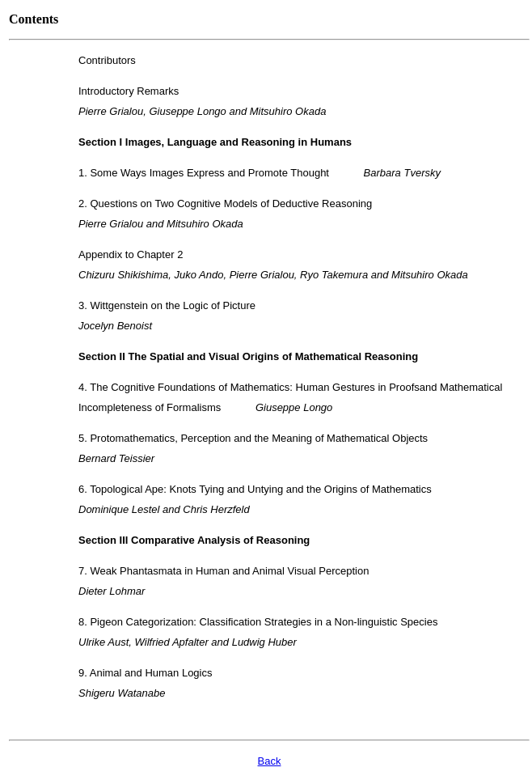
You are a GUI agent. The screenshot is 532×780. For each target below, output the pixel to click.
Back (270, 761)
